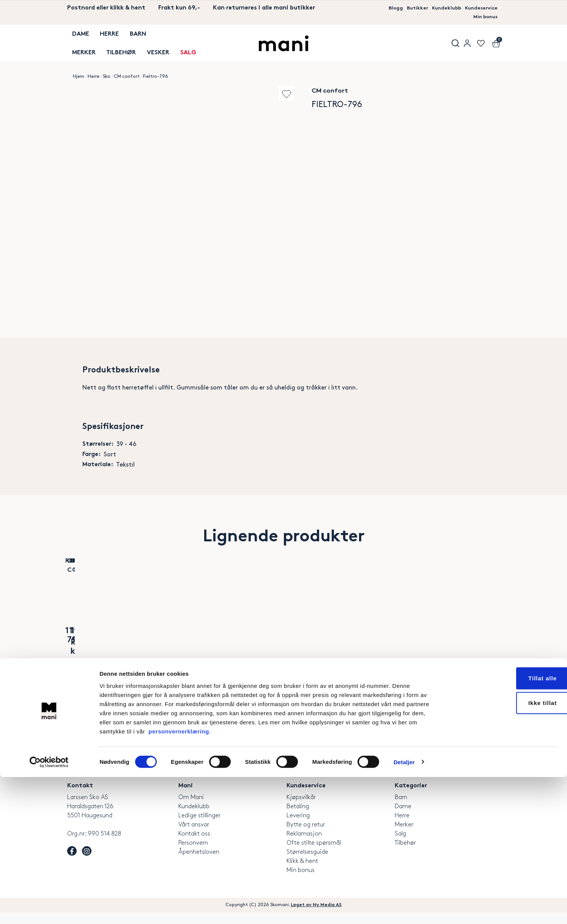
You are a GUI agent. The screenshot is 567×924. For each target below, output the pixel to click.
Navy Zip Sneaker (387, 652)
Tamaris (243, 641)
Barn (129, 36)
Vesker (149, 45)
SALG (177, 45)
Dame (76, 36)
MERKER (79, 45)
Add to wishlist (274, 88)
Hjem (79, 70)
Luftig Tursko (459, 652)
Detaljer (404, 909)
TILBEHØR (114, 45)
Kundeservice (478, 8)
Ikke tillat (503, 850)
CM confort (127, 70)
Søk (450, 41)
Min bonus (483, 17)
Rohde (99, 641)
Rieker (315, 641)
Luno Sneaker (243, 652)
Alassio (99, 652)
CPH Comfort (171, 641)
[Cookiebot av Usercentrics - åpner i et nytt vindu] (49, 909)
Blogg (380, 8)
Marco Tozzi (387, 641)
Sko (107, 70)
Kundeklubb (438, 8)
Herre (102, 36)
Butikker (404, 8)
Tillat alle (504, 825)
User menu (466, 41)
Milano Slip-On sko (315, 652)
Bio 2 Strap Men (171, 652)
